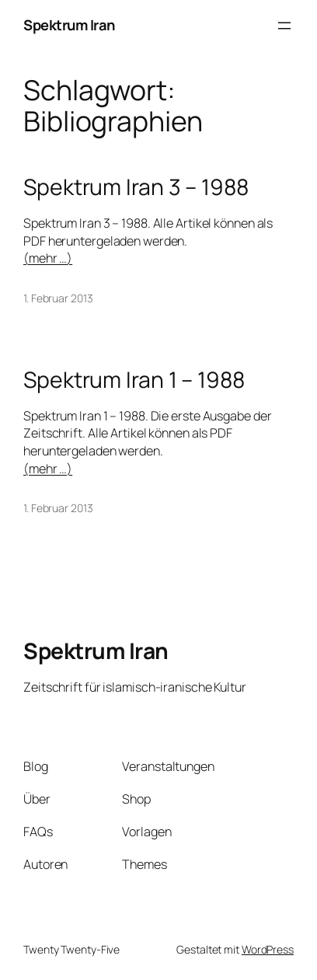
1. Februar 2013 (58, 298)
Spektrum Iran (69, 25)
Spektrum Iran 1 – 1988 (134, 380)
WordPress (268, 949)
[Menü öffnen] (284, 26)
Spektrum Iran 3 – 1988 (136, 187)
